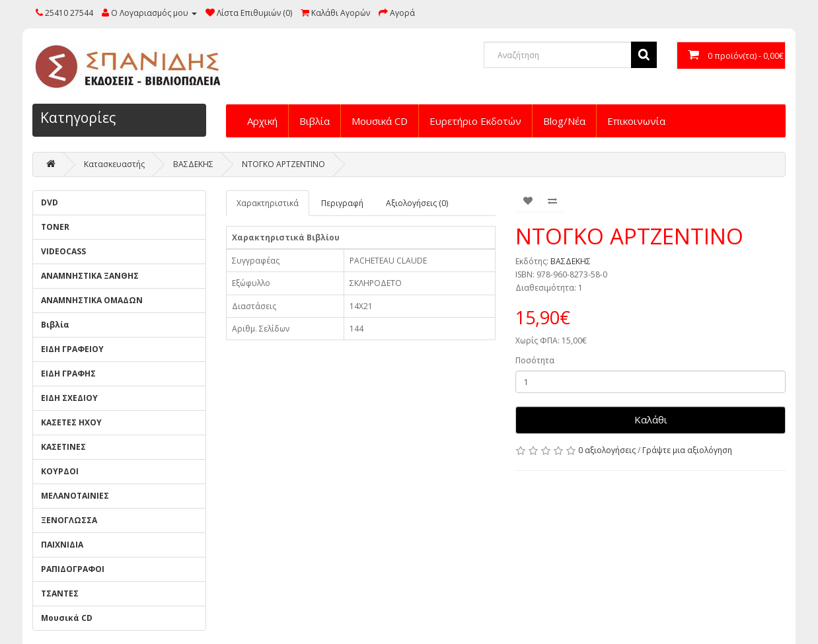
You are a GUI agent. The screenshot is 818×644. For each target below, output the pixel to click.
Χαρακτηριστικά (268, 203)
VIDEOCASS (63, 251)
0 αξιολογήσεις (607, 450)
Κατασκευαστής (114, 164)
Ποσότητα (535, 360)
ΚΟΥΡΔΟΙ (60, 471)
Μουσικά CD (380, 121)
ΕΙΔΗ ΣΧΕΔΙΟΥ (69, 398)
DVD (50, 202)
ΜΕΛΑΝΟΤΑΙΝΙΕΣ (75, 496)
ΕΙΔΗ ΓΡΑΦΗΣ (68, 374)
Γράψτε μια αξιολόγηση (687, 450)
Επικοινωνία (636, 121)
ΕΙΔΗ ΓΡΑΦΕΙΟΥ (72, 349)
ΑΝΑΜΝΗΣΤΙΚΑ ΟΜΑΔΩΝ (92, 300)
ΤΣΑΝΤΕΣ (60, 593)
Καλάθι (651, 419)
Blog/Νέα (564, 121)
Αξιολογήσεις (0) (417, 203)
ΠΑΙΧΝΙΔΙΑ (62, 545)
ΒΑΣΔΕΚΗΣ (193, 164)
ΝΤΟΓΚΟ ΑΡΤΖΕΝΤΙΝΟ (283, 164)
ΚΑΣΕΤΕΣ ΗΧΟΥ (71, 422)
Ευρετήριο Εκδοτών (475, 121)
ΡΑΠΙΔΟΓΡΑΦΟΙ (73, 569)
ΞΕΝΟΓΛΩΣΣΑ (69, 520)
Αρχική (262, 121)
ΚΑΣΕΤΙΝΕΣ (63, 447)
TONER (55, 227)
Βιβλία (315, 121)
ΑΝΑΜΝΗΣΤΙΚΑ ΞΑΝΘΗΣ (90, 276)
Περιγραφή (342, 203)
